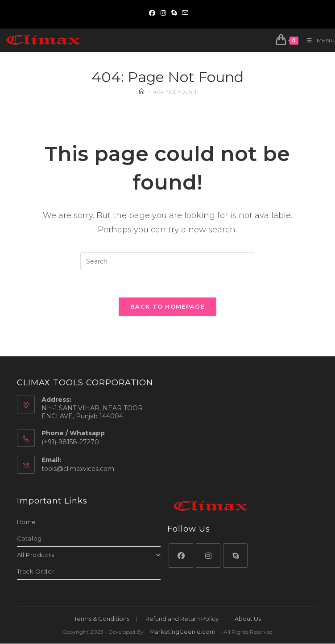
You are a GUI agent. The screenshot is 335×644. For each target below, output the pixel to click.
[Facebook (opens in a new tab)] (152, 13)
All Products (89, 555)
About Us (248, 619)
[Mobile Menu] (318, 40)
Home (27, 522)
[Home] (142, 91)
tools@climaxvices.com (78, 469)
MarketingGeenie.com (182, 632)
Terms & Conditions (102, 619)
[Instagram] (208, 556)
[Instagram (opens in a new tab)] (163, 13)
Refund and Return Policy (182, 619)
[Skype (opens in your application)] (174, 13)
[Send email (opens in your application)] (184, 13)
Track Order (36, 572)
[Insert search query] (167, 261)
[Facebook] (181, 556)
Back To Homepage (167, 306)
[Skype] (235, 556)
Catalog (29, 539)
